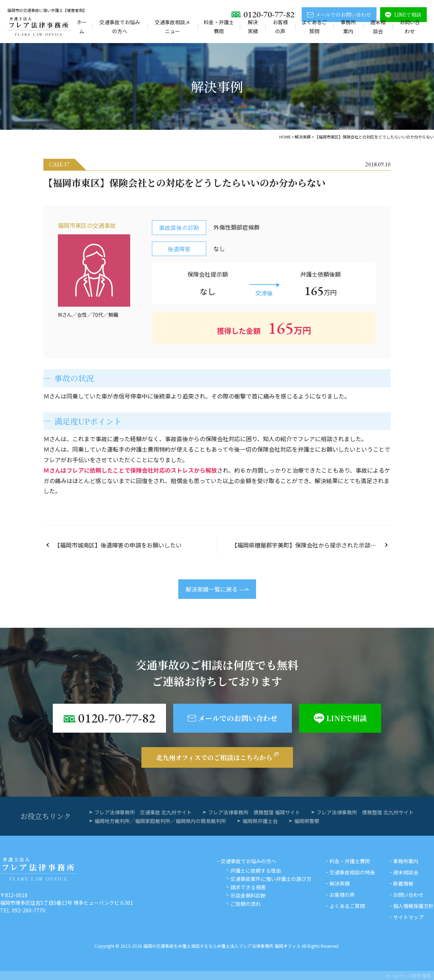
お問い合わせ (410, 27)
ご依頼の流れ (246, 904)
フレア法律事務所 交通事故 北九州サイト (143, 812)
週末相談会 (378, 27)
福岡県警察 (307, 821)
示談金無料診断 (248, 895)
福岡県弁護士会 (260, 821)
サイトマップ (408, 917)
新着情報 (403, 883)
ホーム (82, 27)
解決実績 (253, 27)
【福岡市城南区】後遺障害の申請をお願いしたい (118, 545)
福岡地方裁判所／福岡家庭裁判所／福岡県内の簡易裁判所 (160, 821)
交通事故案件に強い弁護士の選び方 (271, 879)
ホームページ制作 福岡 (408, 975)
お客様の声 (280, 27)
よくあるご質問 (314, 27)
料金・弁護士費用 (219, 27)
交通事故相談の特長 (352, 872)
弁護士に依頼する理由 (256, 870)
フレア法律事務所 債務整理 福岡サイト (254, 812)
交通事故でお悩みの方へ (120, 27)
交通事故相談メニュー (173, 27)
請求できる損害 (248, 887)
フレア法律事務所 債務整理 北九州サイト (365, 812)
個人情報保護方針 (413, 906)
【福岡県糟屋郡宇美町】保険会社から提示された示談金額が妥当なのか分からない (311, 545)
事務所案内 (348, 27)
